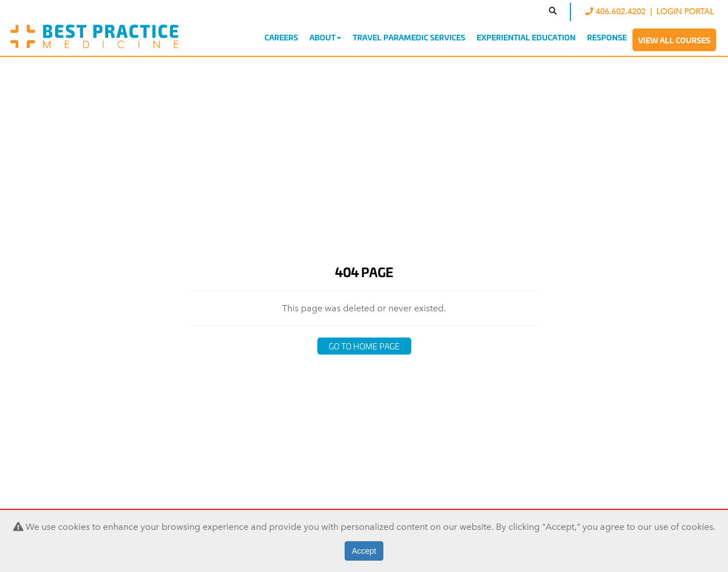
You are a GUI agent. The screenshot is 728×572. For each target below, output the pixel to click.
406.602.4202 (617, 12)
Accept (364, 551)
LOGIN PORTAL (685, 12)
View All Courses (674, 40)
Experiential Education (526, 37)
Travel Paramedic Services (409, 37)
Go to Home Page (364, 346)
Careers (281, 37)
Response (607, 37)
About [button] (325, 37)
